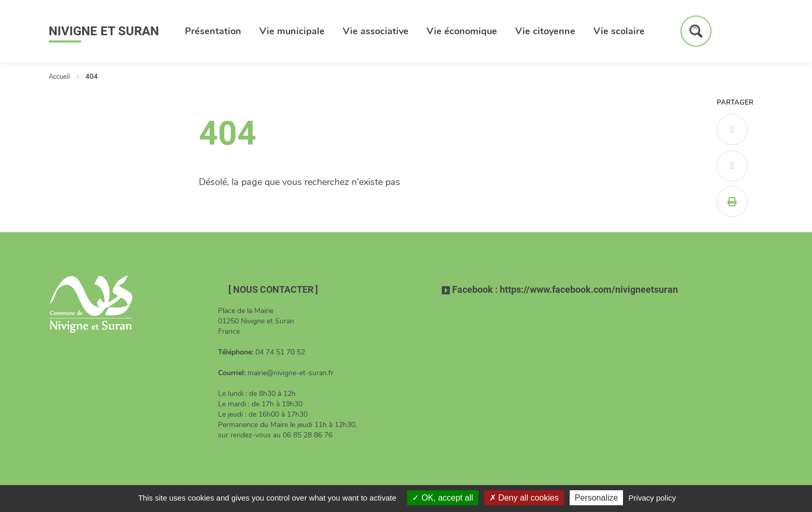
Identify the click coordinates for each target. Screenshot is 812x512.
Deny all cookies (524, 498)
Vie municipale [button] (292, 31)
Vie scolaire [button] (619, 31)
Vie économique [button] (462, 31)
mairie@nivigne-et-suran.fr (291, 373)
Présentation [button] (213, 31)
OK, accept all (443, 498)
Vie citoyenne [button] (545, 31)
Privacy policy (653, 498)
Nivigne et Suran (104, 31)
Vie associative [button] (376, 31)
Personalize (597, 498)
